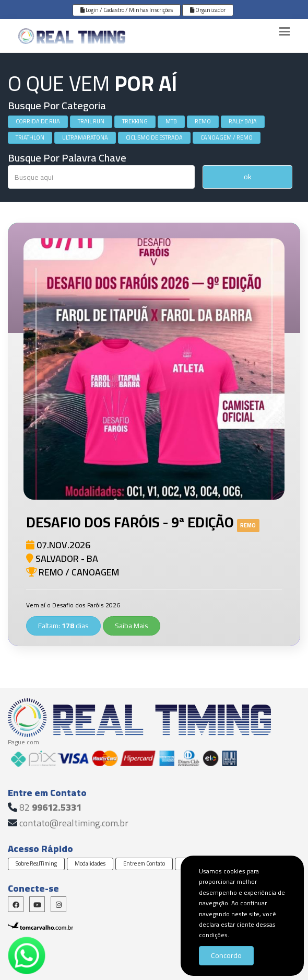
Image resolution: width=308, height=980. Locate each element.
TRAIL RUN (91, 121)
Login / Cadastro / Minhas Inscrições (127, 10)
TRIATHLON (30, 137)
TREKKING (135, 121)
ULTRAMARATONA (85, 137)
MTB (171, 121)
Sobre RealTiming (36, 863)
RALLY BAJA (243, 121)
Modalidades (90, 863)
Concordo (226, 955)
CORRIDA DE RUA (38, 121)
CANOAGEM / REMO (227, 137)
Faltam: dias (63, 626)
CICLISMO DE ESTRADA (154, 137)
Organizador (208, 10)
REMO (203, 121)
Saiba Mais (132, 626)
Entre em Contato (144, 863)
